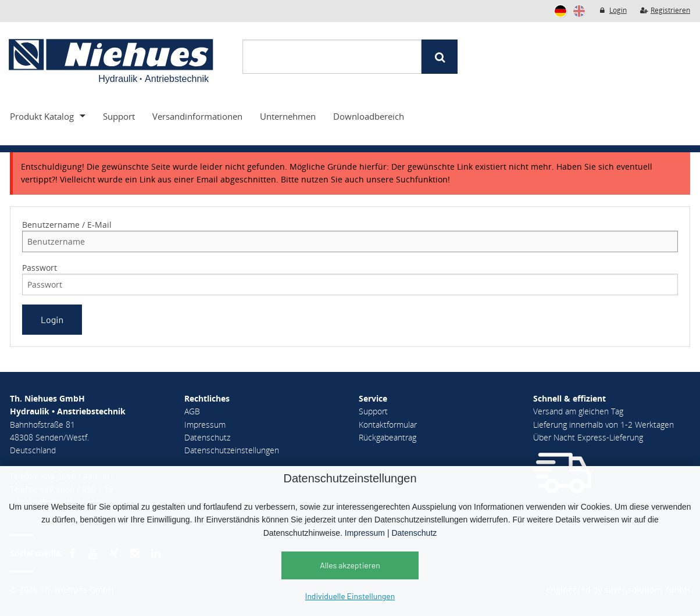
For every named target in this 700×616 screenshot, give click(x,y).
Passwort (40, 268)
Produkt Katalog (42, 116)
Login (612, 10)
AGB (192, 411)
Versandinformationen (197, 116)
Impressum (365, 533)
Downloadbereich (369, 116)
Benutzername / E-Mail (67, 225)
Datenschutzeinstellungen (232, 450)
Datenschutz (414, 533)
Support (119, 116)
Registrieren (665, 10)
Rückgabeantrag (387, 437)
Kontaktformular (388, 425)
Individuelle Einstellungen (350, 596)
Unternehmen (288, 116)
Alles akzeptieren (350, 565)
